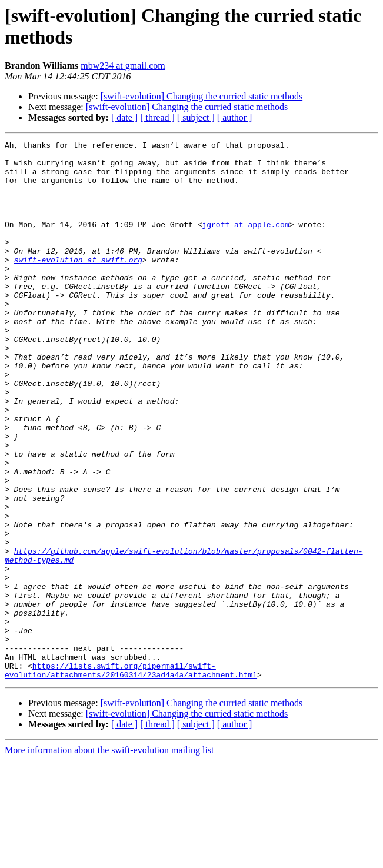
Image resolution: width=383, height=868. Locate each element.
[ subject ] (196, 117)
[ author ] (235, 117)
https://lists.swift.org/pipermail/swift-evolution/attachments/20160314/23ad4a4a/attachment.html (131, 777)
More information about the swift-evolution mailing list (109, 858)
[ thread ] (157, 117)
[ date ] (124, 117)
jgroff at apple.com (245, 242)
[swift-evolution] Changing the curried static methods (202, 96)
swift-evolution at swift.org (78, 284)
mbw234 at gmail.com (123, 66)
